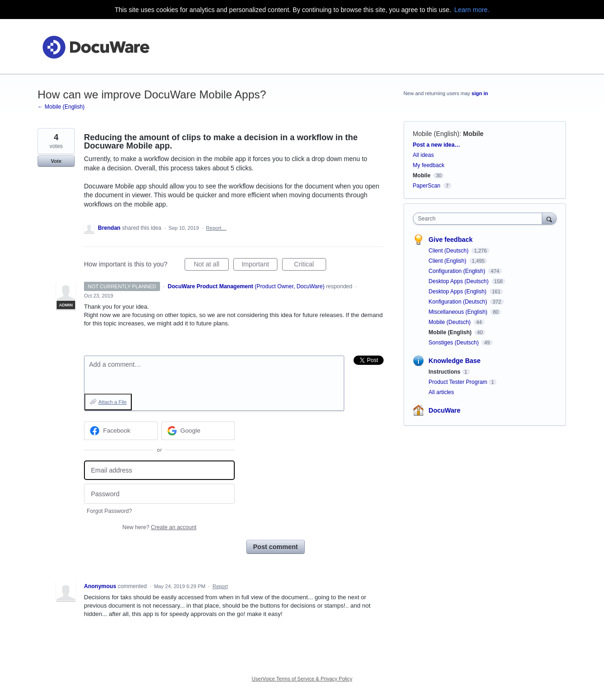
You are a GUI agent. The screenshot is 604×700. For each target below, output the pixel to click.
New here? (159, 527)
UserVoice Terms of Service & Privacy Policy (302, 679)
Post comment (276, 547)
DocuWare (445, 410)
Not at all (211, 266)
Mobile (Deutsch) (450, 322)
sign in (480, 93)
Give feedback (451, 240)
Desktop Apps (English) (458, 292)
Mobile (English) (436, 134)
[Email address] (159, 470)
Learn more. (472, 10)
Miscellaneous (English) (459, 312)
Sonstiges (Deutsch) (454, 343)
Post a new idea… (437, 145)
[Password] (159, 494)
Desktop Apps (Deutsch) (459, 281)
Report (220, 586)
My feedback (429, 165)
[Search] (549, 218)
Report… (216, 228)
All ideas (423, 155)
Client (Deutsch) (449, 251)
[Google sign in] (198, 431)
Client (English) (448, 261)
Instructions (445, 372)
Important (260, 266)
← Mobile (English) (61, 107)
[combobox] (480, 219)
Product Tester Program (458, 382)
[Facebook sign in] (121, 431)
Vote (56, 161)
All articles (441, 392)
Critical (310, 266)
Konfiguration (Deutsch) (459, 302)
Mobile (473, 134)
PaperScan (427, 186)
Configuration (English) (458, 271)
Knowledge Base (455, 361)
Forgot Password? (109, 511)
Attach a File (112, 402)
